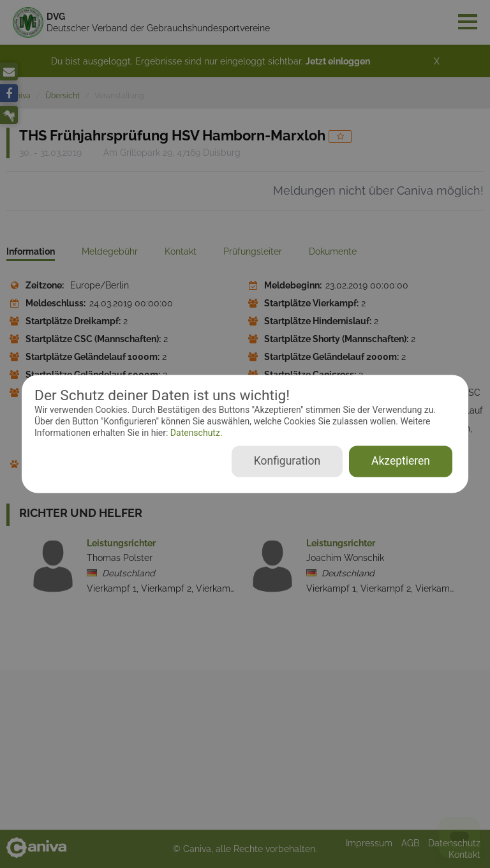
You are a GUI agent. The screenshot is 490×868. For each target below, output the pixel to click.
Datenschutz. (195, 433)
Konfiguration (287, 461)
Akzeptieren (401, 461)
